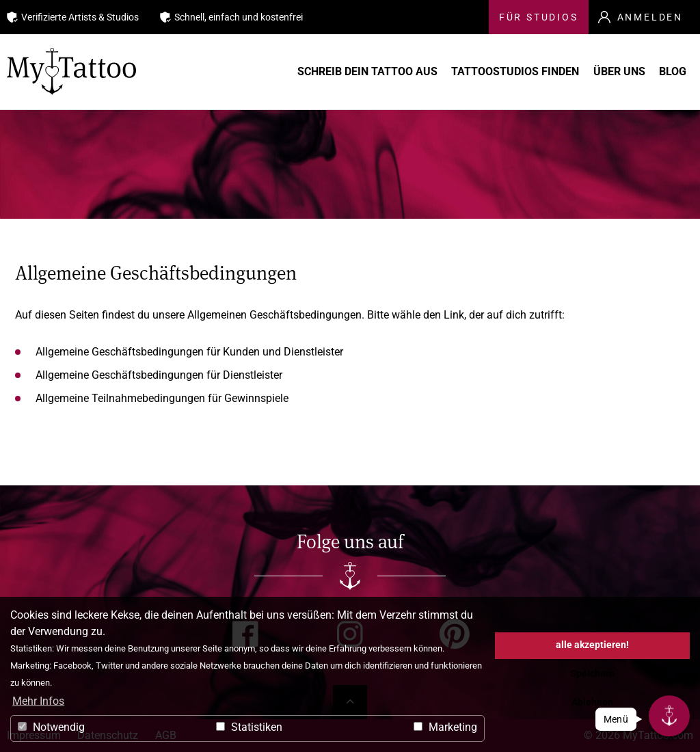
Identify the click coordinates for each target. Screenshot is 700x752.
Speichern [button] (592, 674)
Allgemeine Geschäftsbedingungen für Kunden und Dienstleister (189, 352)
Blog (670, 72)
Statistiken (249, 727)
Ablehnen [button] (592, 702)
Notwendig (51, 727)
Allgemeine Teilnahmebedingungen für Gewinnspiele (162, 398)
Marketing (445, 727)
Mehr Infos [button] (38, 701)
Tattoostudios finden (515, 72)
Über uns (615, 72)
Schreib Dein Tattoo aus (377, 72)
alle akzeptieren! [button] (592, 645)
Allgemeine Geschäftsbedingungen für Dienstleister (159, 375)
